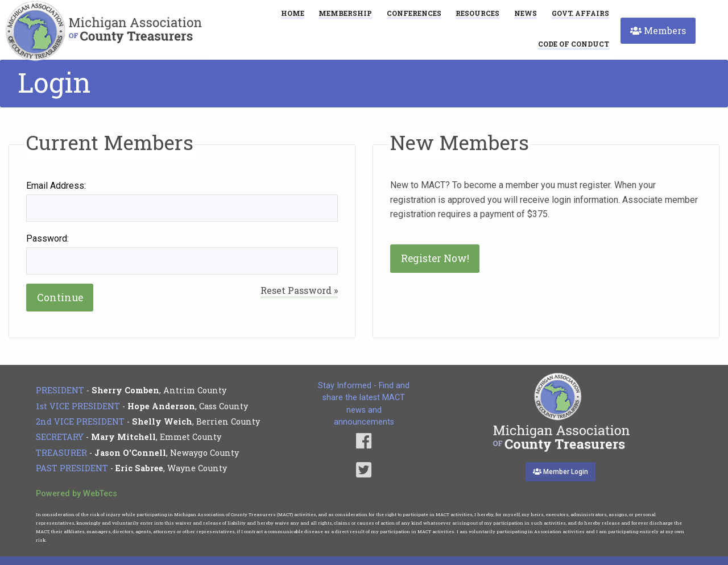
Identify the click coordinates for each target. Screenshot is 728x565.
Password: (47, 238)
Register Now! (435, 258)
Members (658, 30)
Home (293, 13)
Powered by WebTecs (76, 494)
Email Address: (56, 186)
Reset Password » (299, 290)
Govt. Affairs (580, 13)
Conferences (414, 13)
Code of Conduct (574, 44)
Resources (477, 13)
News (526, 13)
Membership (345, 13)
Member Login (561, 472)
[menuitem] (574, 44)
